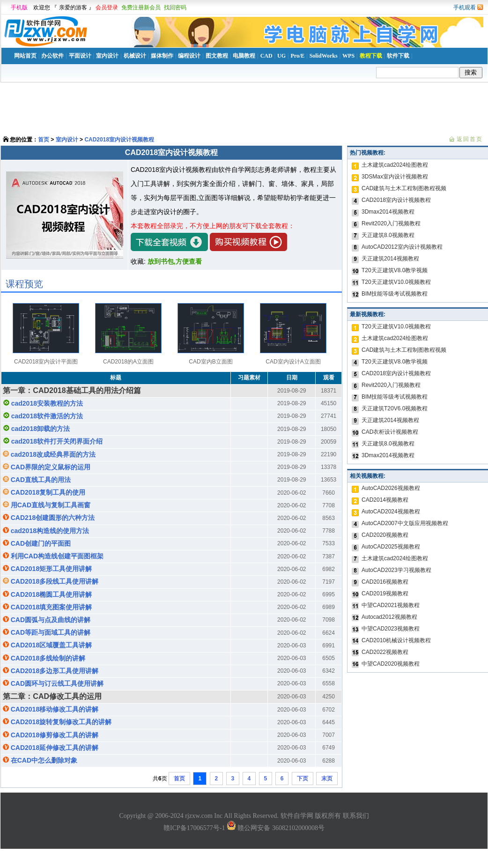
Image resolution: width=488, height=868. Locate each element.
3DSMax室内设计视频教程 (395, 177)
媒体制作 (162, 56)
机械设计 (135, 56)
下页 (303, 779)
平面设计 (80, 56)
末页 (327, 779)
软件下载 (398, 56)
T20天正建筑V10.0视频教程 (396, 282)
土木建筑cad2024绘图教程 (395, 165)
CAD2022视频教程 (385, 652)
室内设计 (107, 56)
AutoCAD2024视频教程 (391, 512)
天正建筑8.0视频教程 (388, 235)
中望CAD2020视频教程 (391, 664)
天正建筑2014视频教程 (390, 259)
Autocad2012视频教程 (389, 617)
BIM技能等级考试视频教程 (395, 294)
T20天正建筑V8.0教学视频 (395, 270)
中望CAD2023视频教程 (391, 629)
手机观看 (465, 7)
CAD (266, 56)
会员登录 (107, 7)
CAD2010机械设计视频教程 (396, 640)
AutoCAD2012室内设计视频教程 (402, 247)
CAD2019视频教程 (385, 594)
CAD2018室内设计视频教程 (119, 140)
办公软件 (52, 56)
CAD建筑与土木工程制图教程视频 (404, 188)
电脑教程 (244, 56)
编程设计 (189, 56)
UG (281, 56)
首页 (44, 140)
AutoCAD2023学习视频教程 (396, 570)
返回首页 (470, 139)
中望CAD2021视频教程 (391, 605)
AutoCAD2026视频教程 (391, 488)
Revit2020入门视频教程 (391, 223)
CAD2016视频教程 (385, 582)
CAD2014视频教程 (385, 500)
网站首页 (25, 56)
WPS (348, 56)
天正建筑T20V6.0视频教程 (395, 408)
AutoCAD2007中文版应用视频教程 (405, 523)
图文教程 (217, 56)
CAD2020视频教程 (385, 535)
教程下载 (371, 56)
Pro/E (297, 56)
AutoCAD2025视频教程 (391, 547)
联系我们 (356, 816)
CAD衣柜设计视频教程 (390, 432)
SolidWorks (324, 56)
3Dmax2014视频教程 (388, 212)
